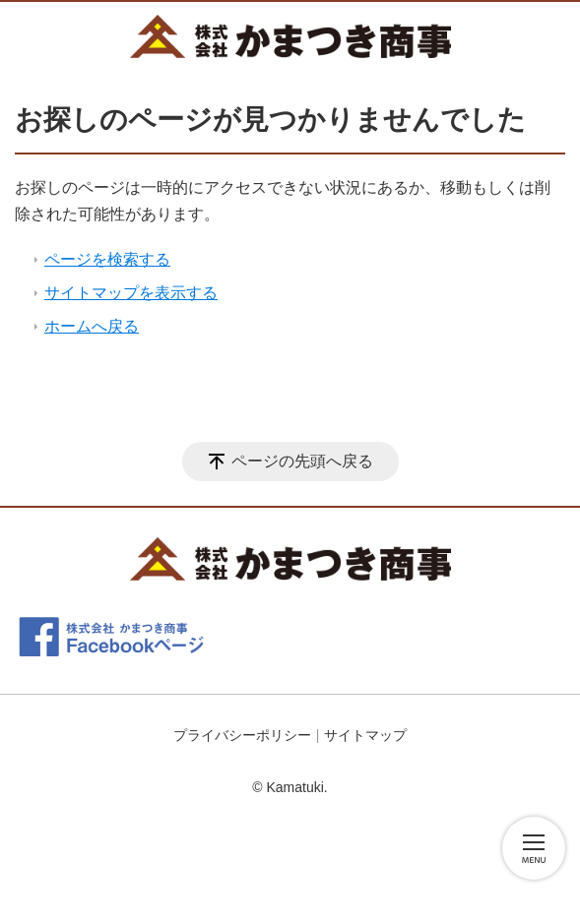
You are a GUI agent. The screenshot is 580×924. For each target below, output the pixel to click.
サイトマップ (365, 735)
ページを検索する (107, 259)
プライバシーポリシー (242, 735)
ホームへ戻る (92, 326)
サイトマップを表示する (131, 293)
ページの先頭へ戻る (302, 461)
